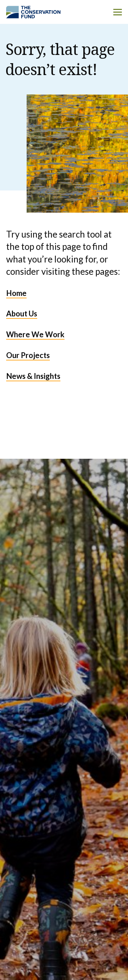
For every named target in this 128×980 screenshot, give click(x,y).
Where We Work (35, 334)
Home (16, 293)
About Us (22, 314)
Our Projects (28, 355)
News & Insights (33, 376)
